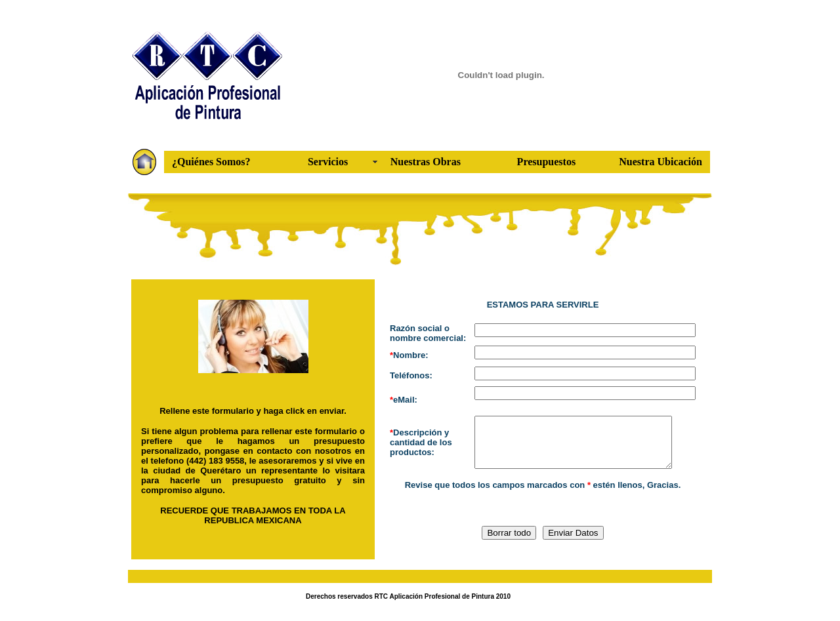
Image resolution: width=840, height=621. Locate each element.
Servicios (328, 162)
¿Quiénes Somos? (211, 162)
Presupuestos (547, 162)
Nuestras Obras (426, 162)
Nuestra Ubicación (661, 162)
